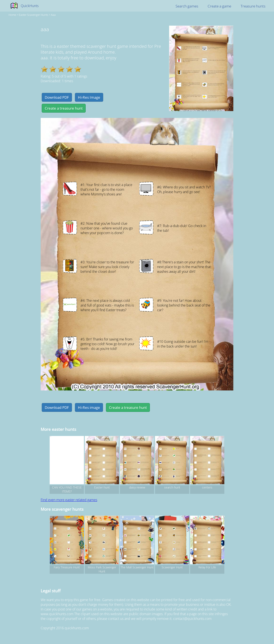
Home (12, 15)
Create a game (219, 6)
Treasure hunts (253, 6)
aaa (53, 15)
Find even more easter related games (69, 500)
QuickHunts (30, 6)
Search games (187, 6)
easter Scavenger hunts (34, 15)
